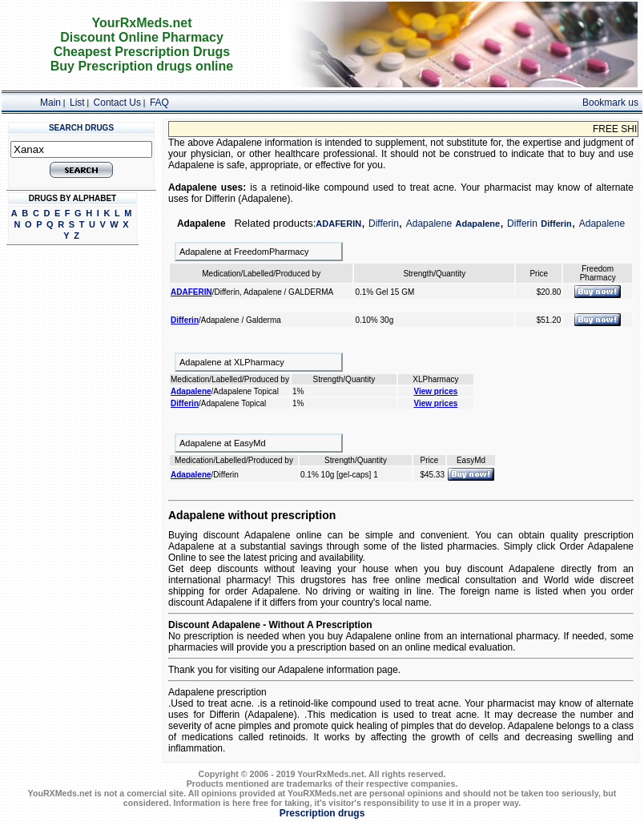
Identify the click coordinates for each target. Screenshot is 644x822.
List (77, 103)
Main (50, 103)
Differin (384, 224)
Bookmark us (610, 103)
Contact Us (117, 103)
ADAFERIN (338, 224)
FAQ (159, 103)
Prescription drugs (322, 813)
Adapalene (429, 224)
